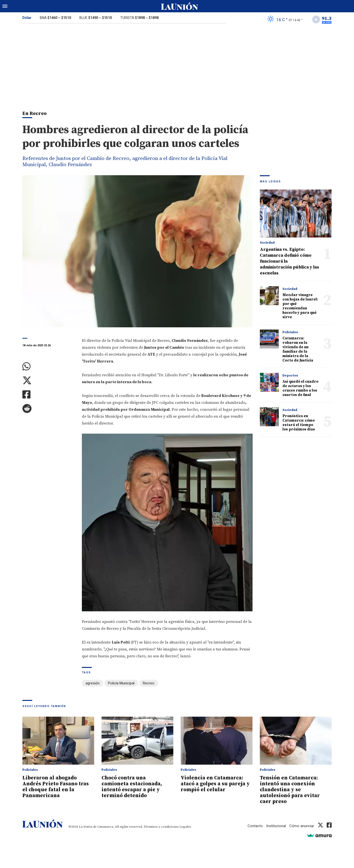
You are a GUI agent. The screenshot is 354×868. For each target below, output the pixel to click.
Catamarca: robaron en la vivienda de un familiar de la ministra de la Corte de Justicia (298, 349)
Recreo (149, 683)
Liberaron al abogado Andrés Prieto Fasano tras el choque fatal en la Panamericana (56, 787)
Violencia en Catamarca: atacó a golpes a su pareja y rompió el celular (215, 784)
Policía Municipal (121, 683)
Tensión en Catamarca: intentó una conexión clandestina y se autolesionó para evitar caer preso (290, 790)
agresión (93, 683)
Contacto (255, 826)
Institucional (276, 826)
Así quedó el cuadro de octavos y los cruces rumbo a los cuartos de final (300, 388)
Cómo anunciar (302, 826)
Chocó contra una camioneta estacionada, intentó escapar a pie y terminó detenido (132, 787)
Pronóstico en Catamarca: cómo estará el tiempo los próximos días (299, 423)
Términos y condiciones (161, 827)
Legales (185, 827)
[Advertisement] (177, 63)
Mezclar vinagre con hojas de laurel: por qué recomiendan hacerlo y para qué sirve (300, 306)
